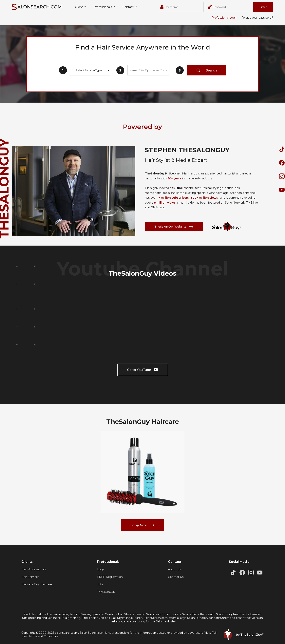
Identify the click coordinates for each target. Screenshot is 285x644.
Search (207, 70)
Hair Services (30, 577)
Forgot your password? (257, 18)
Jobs (100, 584)
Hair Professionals (34, 569)
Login (101, 569)
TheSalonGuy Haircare (37, 584)
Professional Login (225, 18)
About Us (174, 569)
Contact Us (176, 577)
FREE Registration (110, 577)
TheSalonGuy (106, 592)
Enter (263, 7)
